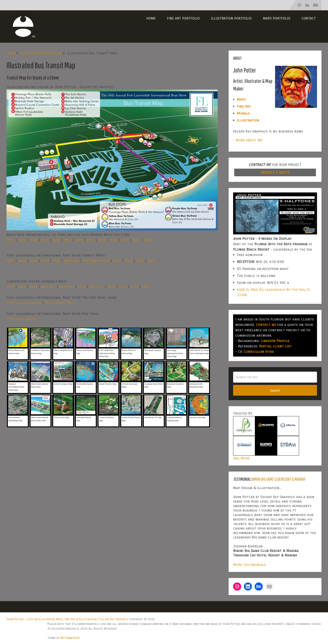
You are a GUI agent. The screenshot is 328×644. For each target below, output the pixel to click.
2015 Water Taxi (96, 261)
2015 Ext (48, 287)
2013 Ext (97, 287)
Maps (241, 99)
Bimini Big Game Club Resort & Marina (278, 479)
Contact (309, 18)
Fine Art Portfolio (183, 18)
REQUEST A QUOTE (275, 172)
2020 (33, 240)
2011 (136, 240)
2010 (148, 240)
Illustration (248, 120)
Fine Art (244, 106)
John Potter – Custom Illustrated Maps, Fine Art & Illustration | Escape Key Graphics (67, 619)
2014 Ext (67, 287)
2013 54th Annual (22, 319)
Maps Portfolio (277, 18)
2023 (11, 240)
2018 (56, 240)
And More (241, 458)
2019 (45, 240)
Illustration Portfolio (231, 18)
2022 (22, 240)
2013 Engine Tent (59, 303)
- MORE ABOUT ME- (248, 140)
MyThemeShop (70, 638)
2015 (91, 240)
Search (275, 390)
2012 (125, 240)
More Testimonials (249, 565)
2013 (114, 240)
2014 (102, 240)
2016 (79, 240)
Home (151, 18)
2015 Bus (71, 261)
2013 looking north (24, 303)
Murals (243, 113)
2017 (68, 240)
